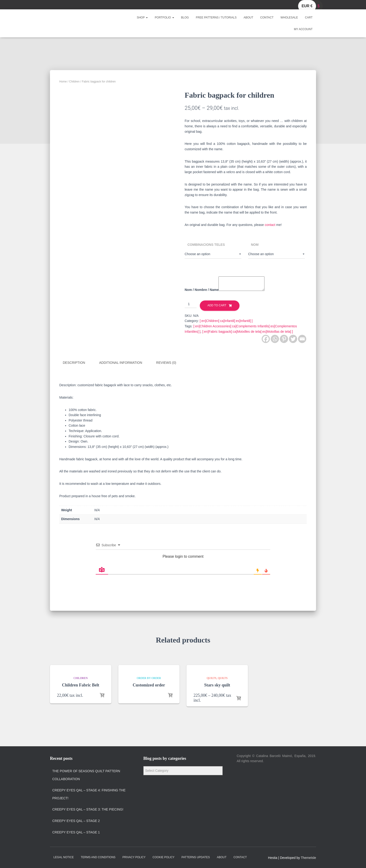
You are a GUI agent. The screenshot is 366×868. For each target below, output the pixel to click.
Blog (185, 18)
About (248, 18)
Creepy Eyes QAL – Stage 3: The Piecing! (88, 809)
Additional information (121, 363)
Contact (267, 18)
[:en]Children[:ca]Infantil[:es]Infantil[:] (226, 321)
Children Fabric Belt (81, 685)
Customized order (149, 685)
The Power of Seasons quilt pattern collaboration (86, 775)
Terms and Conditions (98, 857)
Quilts (212, 678)
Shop (142, 18)
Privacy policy (134, 857)
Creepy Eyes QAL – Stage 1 (76, 832)
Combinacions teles (206, 245)
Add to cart (217, 305)
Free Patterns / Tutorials (216, 18)
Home (63, 82)
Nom (255, 245)
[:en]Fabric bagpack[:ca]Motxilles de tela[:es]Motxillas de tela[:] (247, 332)
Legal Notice (64, 857)
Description (74, 363)
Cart (309, 18)
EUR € (307, 6)
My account (303, 29)
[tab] (77, 363)
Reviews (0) (166, 363)
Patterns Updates (196, 857)
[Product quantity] (191, 304)
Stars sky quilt (217, 685)
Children (74, 82)
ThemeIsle (308, 857)
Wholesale (289, 18)
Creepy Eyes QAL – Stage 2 (76, 821)
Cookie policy (164, 857)
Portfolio (164, 18)
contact (270, 225)
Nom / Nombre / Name (202, 290)
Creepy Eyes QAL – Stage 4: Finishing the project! (89, 794)
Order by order (149, 678)
